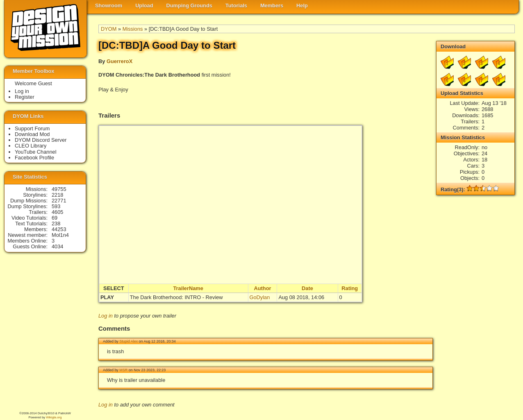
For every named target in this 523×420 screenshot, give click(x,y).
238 (56, 224)
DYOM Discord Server (41, 140)
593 (56, 206)
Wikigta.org (54, 417)
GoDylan (260, 297)
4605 (57, 212)
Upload (144, 6)
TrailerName (188, 288)
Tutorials (236, 6)
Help (302, 6)
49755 (59, 189)
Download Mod (32, 134)
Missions (133, 29)
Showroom (109, 6)
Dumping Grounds (189, 6)
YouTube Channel (36, 152)
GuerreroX (119, 61)
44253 (59, 229)
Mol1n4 (60, 235)
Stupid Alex (128, 341)
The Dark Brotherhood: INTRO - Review (176, 297)
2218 (57, 195)
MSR (123, 370)
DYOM (109, 29)
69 (55, 218)
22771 (59, 201)
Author (263, 288)
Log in (106, 316)
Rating (350, 288)
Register (25, 97)
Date (307, 288)
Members (272, 6)
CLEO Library (31, 146)
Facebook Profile (34, 158)
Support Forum (32, 128)
